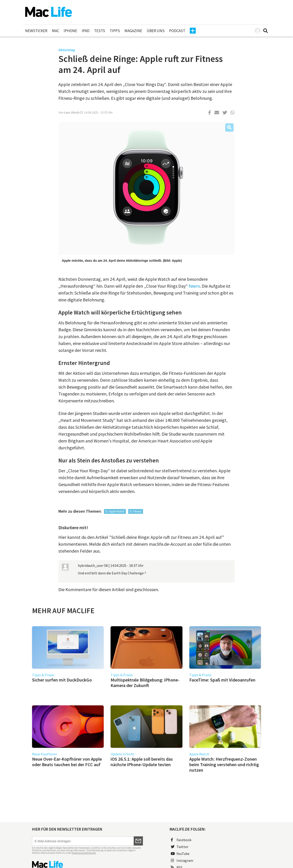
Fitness (137, 511)
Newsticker (36, 31)
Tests (100, 31)
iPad (86, 31)
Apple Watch (117, 511)
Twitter (180, 847)
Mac (56, 31)
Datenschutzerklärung (84, 853)
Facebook (181, 840)
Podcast (177, 31)
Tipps (115, 31)
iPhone (70, 31)
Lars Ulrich (72, 112)
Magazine (133, 31)
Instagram (182, 860)
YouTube (180, 854)
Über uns (156, 31)
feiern (194, 286)
